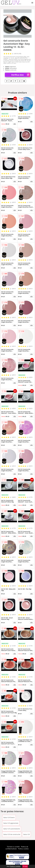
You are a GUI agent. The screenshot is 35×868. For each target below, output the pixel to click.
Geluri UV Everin (9, 817)
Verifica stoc (21, 75)
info (15, 124)
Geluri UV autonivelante (12, 829)
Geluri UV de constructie (12, 834)
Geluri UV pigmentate (11, 823)
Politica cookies (23, 849)
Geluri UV (27, 834)
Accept (25, 866)
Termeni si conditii (13, 847)
